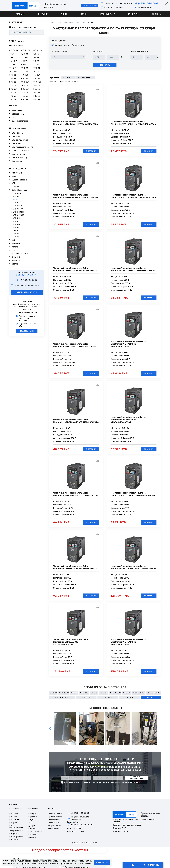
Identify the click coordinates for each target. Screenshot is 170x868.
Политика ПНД (120, 831)
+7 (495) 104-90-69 (146, 3)
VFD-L (16, 231)
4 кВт (24, 61)
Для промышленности (22, 147)
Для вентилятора (20, 140)
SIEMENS (16, 257)
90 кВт (13, 82)
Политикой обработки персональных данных (69, 863)
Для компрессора (20, 157)
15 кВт (25, 68)
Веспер (15, 264)
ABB (14, 183)
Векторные (17, 110)
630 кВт (25, 99)
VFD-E (16, 221)
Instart (15, 247)
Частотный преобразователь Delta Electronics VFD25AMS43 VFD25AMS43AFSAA (76, 569)
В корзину (91, 151)
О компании (42, 14)
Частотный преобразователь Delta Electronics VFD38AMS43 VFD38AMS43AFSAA (70, 644)
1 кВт (12, 54)
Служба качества (35, 834)
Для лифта (17, 136)
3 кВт (36, 57)
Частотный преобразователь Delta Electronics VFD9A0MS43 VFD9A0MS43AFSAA (128, 421)
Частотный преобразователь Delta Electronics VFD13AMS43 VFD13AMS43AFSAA (76, 496)
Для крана (16, 143)
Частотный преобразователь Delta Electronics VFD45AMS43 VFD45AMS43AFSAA (128, 644)
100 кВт (25, 82)
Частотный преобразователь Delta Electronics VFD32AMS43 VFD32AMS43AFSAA (134, 569)
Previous (50, 731)
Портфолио (33, 819)
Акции (64, 14)
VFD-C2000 (18, 209)
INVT (14, 176)
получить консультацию (137, 780)
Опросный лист (107, 14)
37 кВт (13, 75)
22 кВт (25, 71)
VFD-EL (16, 227)
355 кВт (38, 92)
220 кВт (25, 89)
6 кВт (24, 64)
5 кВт (36, 61)
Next (160, 731)
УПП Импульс (16, 41)
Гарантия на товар (55, 819)
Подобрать (105, 65)
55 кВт (13, 78)
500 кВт (38, 96)
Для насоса (17, 133)
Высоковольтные (20, 121)
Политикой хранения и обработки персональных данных (94, 785)
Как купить (133, 14)
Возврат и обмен (54, 828)
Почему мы (33, 816)
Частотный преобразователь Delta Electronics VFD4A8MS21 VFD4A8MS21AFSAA (76, 197)
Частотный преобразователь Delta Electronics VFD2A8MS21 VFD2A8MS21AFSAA (133, 123)
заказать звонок (27, 292)
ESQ (14, 240)
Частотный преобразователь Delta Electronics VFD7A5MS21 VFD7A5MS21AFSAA (133, 270)
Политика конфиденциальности (127, 827)
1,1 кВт (25, 54)
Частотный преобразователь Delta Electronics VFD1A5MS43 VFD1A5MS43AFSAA (133, 197)
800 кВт (38, 99)
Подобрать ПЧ (27, 331)
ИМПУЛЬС (17, 173)
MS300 (16, 200)
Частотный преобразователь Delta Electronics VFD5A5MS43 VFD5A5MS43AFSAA (76, 422)
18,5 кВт (14, 71)
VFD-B (16, 203)
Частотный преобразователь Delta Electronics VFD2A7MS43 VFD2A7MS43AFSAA (76, 270)
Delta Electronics (19, 190)
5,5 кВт (13, 64)
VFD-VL (16, 237)
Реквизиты (32, 837)
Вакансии (32, 831)
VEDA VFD (16, 260)
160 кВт (25, 85)
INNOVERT (17, 243)
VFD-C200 (17, 206)
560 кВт (13, 99)
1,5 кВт (37, 54)
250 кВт (38, 89)
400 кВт (13, 96)
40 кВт (25, 75)
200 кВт (13, 89)
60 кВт (25, 78)
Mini (13, 117)
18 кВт (37, 68)
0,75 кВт (38, 50)
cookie (28, 861)
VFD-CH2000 (18, 212)
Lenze (14, 250)
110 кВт (37, 82)
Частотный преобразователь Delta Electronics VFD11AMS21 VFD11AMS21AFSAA (75, 346)
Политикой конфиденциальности (128, 785)
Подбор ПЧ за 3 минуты (143, 865)
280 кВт (13, 92)
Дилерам (32, 828)
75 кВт (37, 78)
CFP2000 (17, 193)
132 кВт (13, 85)
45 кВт (37, 75)
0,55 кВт (26, 50)
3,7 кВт (13, 61)
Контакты (156, 14)
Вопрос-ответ (53, 831)
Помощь (51, 811)
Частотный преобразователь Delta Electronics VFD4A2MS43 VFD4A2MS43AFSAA (128, 345)
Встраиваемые (19, 114)
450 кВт (25, 96)
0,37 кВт (14, 50)
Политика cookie (120, 834)
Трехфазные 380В (20, 150)
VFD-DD (16, 218)
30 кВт (37, 71)
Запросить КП (86, 5)
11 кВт (12, 68)
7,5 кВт (37, 64)
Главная (20, 14)
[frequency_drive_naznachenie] (68, 57)
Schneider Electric (20, 254)
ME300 (16, 197)
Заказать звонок (144, 8)
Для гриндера (18, 154)
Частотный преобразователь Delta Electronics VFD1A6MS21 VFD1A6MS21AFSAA (75, 123)
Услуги (83, 14)
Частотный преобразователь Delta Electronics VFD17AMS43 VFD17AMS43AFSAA (133, 496)
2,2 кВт (25, 57)
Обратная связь (54, 825)
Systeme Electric (19, 180)
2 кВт (12, 57)
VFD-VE (16, 234)
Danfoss (15, 187)
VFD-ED (16, 224)
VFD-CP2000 (18, 215)
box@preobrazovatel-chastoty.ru (116, 3)
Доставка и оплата (55, 816)
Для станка (17, 161)
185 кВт (37, 85)
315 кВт (25, 92)
